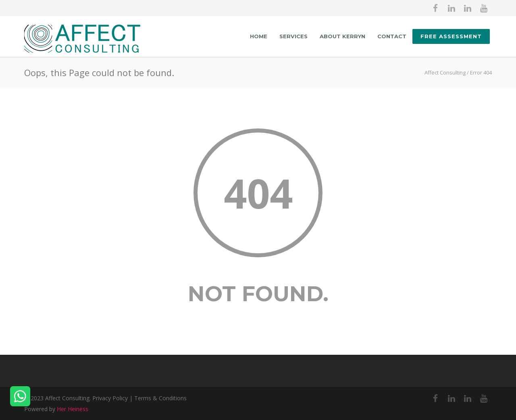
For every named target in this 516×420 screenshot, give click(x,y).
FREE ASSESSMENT (451, 36)
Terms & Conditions (160, 398)
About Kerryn (342, 36)
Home (259, 36)
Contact (392, 36)
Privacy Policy (110, 398)
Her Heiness (73, 409)
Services (293, 36)
